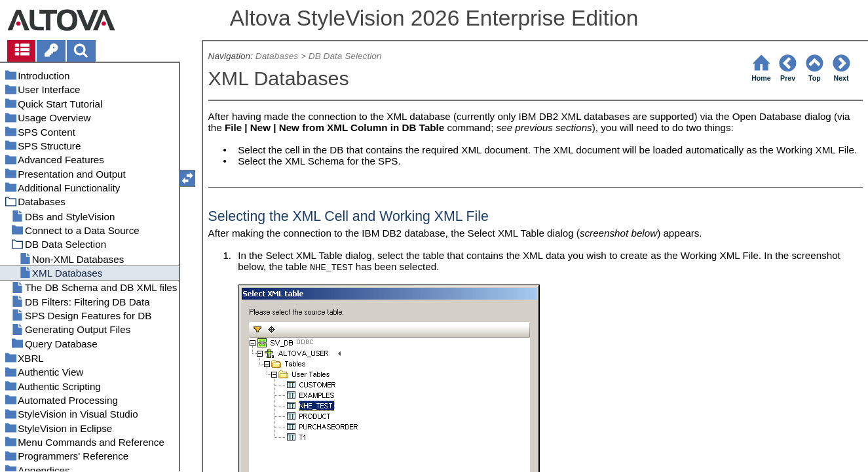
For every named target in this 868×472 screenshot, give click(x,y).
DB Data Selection (345, 56)
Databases (277, 56)
